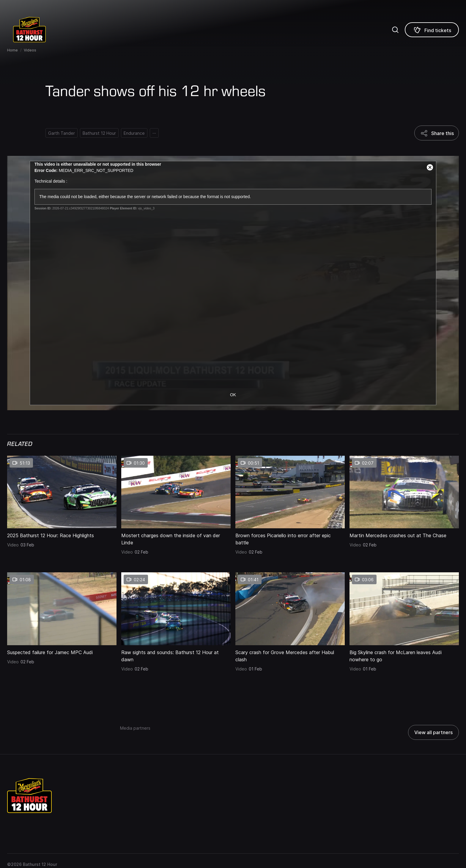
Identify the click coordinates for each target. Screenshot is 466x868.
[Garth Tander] (62, 133)
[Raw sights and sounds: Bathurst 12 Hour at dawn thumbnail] (176, 609)
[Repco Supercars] (37, 30)
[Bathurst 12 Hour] (99, 133)
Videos (30, 50)
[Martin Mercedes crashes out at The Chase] (404, 534)
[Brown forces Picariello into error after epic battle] (290, 537)
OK (233, 395)
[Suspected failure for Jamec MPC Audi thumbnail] (62, 609)
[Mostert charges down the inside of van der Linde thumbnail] (176, 492)
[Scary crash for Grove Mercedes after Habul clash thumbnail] (290, 609)
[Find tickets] (432, 30)
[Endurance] (134, 133)
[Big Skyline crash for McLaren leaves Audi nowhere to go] (404, 654)
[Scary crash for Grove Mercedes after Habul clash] (290, 654)
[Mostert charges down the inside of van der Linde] (176, 537)
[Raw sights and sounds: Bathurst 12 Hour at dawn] (176, 654)
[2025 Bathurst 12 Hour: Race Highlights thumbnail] (62, 492)
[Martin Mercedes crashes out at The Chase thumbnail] (404, 492)
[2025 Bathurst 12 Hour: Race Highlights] (62, 534)
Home (12, 50)
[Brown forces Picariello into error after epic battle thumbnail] (290, 492)
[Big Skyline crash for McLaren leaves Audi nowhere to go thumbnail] (404, 609)
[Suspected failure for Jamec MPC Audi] (62, 651)
